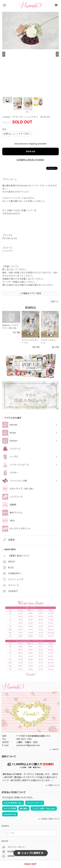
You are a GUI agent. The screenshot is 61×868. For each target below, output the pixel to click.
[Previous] (4, 54)
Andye (13, 433)
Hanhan (13, 441)
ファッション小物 (18, 481)
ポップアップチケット (20, 529)
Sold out (31, 151)
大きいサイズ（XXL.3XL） (22, 489)
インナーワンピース (19, 465)
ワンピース (15, 449)
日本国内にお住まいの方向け (30, 160)
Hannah (13, 425)
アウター (14, 473)
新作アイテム (16, 513)
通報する (54, 302)
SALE (12, 521)
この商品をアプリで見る (30, 293)
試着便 (13, 505)
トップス (14, 457)
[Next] (57, 54)
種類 (4, 129)
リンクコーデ (16, 497)
